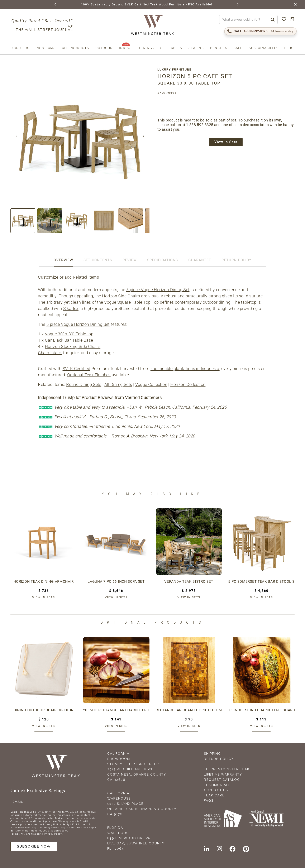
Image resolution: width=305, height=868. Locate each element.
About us (20, 48)
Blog (289, 48)
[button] (55, 4)
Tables (176, 48)
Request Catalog (222, 780)
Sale (238, 48)
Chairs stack (51, 353)
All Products (76, 48)
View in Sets (228, 143)
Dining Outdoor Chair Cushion (44, 710)
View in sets (44, 597)
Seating (196, 48)
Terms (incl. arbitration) (26, 833)
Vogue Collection (152, 384)
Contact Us (216, 790)
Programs (46, 48)
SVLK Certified (77, 369)
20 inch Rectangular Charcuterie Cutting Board (116, 710)
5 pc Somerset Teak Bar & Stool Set (261, 581)
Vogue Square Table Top (128, 302)
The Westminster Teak (227, 769)
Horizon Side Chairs (122, 296)
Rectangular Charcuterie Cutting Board (189, 710)
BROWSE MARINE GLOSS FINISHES (97, 4)
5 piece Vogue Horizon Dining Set (158, 290)
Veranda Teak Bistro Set (189, 581)
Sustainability (263, 48)
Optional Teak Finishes (90, 375)
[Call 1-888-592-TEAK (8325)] (260, 31)
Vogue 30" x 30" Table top (70, 334)
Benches (219, 48)
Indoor (126, 48)
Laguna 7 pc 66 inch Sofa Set (116, 581)
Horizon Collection (189, 384)
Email (18, 801)
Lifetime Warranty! (223, 775)
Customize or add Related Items (69, 277)
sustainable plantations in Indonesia (185, 369)
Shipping (212, 754)
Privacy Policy (53, 833)
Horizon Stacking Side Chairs (73, 346)
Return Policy (219, 759)
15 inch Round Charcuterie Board (261, 710)
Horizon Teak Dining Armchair (44, 581)
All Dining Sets (119, 384)
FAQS (209, 801)
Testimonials (217, 785)
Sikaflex (71, 308)
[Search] (273, 20)
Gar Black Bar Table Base (70, 340)
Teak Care (214, 795)
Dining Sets (151, 48)
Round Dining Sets (84, 384)
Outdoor (104, 48)
